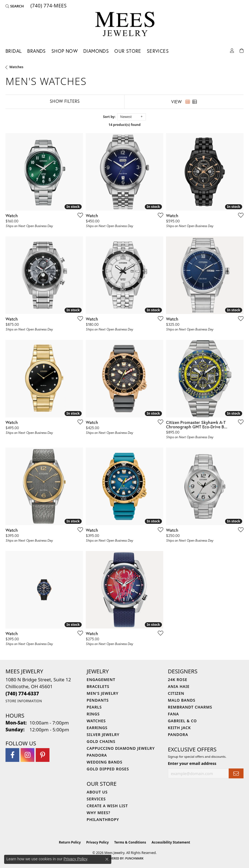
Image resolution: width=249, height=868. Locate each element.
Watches (16, 67)
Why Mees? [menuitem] (98, 813)
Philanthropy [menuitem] (103, 819)
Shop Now (65, 51)
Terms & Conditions (130, 842)
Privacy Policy (98, 842)
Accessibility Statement (171, 842)
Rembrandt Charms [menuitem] (190, 707)
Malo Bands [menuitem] (182, 700)
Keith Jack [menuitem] (179, 728)
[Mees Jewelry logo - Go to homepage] (125, 25)
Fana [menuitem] (173, 714)
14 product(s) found (125, 125)
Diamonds (96, 51)
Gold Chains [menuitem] (101, 741)
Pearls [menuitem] (94, 707)
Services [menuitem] (96, 799)
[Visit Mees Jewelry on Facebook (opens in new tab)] (12, 755)
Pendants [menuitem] (98, 700)
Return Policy (70, 842)
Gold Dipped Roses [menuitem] (108, 769)
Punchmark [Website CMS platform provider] (135, 858)
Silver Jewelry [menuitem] (103, 735)
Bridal (14, 51)
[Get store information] (24, 701)
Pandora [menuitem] (97, 755)
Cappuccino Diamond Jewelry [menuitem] (121, 748)
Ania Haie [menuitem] (179, 686)
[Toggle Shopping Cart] (242, 50)
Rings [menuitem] (93, 714)
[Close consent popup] (107, 859)
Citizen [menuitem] (176, 693)
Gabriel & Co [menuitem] (182, 721)
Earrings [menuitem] (97, 728)
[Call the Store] (22, 694)
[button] (15, 6)
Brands (36, 51)
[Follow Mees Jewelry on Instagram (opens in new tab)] (27, 755)
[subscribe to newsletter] (236, 774)
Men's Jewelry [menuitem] (103, 693)
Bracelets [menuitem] (98, 686)
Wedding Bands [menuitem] (104, 762)
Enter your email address (192, 763)
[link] (48, 6)
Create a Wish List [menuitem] (107, 806)
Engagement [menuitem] (101, 680)
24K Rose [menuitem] (178, 680)
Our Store (128, 51)
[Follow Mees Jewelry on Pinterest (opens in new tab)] (43, 755)
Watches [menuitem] (96, 721)
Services (158, 51)
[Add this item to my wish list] (79, 215)
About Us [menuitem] (97, 792)
